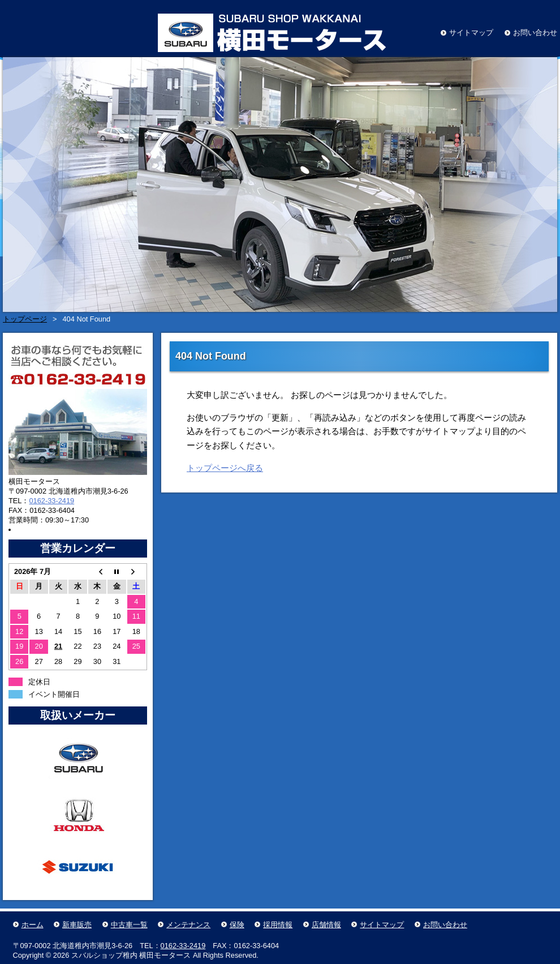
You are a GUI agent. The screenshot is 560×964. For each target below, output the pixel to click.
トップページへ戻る (225, 468)
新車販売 (77, 925)
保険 (237, 925)
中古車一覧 (129, 925)
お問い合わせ (535, 33)
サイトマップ (471, 33)
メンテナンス (188, 925)
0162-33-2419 (51, 501)
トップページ (25, 319)
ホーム (33, 925)
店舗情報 (326, 925)
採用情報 (278, 925)
